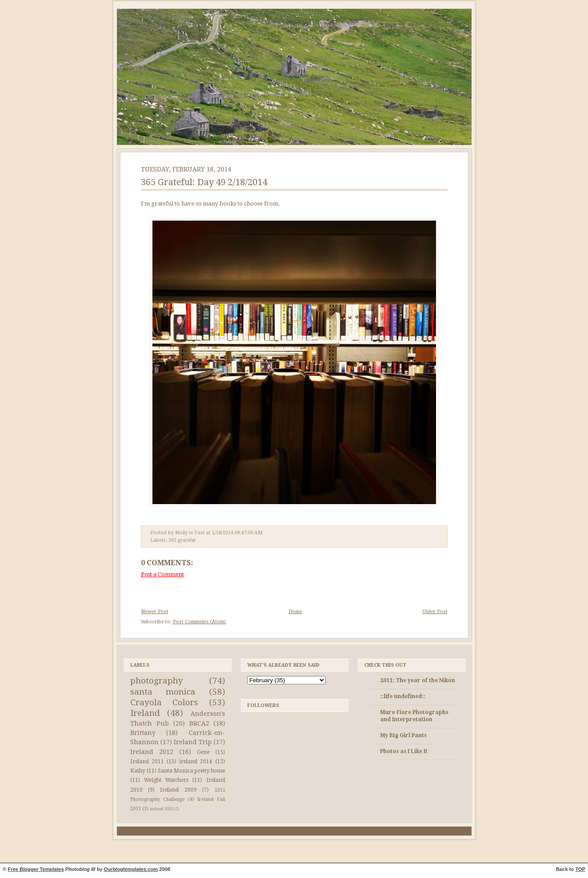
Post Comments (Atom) (199, 622)
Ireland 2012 (152, 752)
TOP (580, 869)
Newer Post (155, 612)
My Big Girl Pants (403, 735)
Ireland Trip (193, 742)
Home (295, 612)
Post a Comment (162, 574)
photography (157, 681)
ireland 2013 (162, 809)
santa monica (163, 692)
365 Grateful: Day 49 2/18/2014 (204, 182)
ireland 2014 (196, 761)
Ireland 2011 (147, 761)
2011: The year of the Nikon (418, 680)
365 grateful (182, 540)
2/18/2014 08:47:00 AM (237, 533)
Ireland (145, 713)
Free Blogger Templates (36, 869)
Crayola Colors (164, 702)
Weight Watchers (166, 780)
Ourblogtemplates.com (131, 869)
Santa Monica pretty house (191, 771)
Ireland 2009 (178, 790)
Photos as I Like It (404, 751)
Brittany (143, 733)
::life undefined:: (403, 696)
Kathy (138, 771)
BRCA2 (199, 723)
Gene (203, 752)
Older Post (435, 612)
